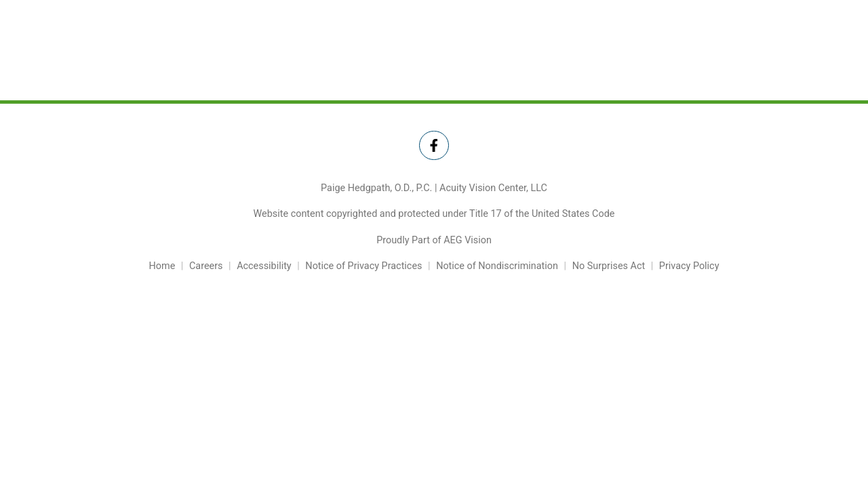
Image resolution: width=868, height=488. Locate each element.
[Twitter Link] (434, 145)
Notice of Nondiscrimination (497, 266)
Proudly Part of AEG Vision (434, 240)
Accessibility (264, 266)
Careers (206, 266)
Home (162, 266)
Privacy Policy (689, 266)
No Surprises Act (609, 266)
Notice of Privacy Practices (363, 266)
